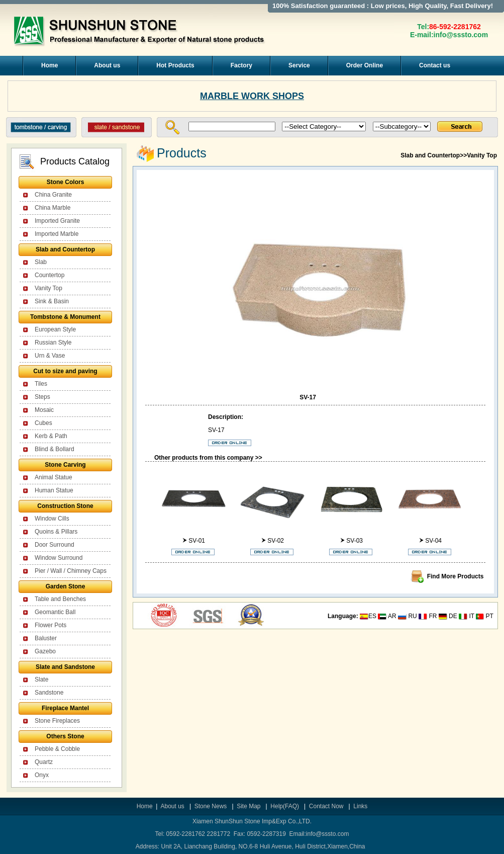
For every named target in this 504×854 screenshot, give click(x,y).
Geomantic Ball (55, 612)
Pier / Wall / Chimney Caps (71, 571)
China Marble (53, 208)
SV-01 (197, 541)
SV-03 (355, 541)
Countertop (49, 275)
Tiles (41, 384)
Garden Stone (66, 586)
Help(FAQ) (285, 806)
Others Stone (65, 736)
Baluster (46, 638)
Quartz (44, 762)
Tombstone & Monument (65, 317)
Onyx (42, 775)
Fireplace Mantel (65, 708)
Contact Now (327, 806)
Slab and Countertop (65, 249)
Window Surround (59, 558)
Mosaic (44, 410)
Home (49, 65)
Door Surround (55, 545)
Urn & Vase (50, 356)
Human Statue (54, 490)
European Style (55, 329)
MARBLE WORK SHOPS (252, 96)
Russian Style (53, 343)
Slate (41, 679)
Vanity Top (48, 288)
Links (360, 806)
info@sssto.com (461, 35)
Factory (241, 65)
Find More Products (456, 576)
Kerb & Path (51, 436)
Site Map (248, 806)
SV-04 (433, 541)
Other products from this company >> (208, 458)
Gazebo (45, 651)
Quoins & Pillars (56, 532)
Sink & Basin (52, 301)
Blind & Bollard (55, 449)
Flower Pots (51, 625)
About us (107, 65)
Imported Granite (57, 221)
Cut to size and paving (65, 371)
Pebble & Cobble (57, 749)
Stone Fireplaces (57, 721)
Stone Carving (65, 465)
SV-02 (276, 541)
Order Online (365, 65)
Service (299, 65)
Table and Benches (60, 599)
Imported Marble (57, 234)
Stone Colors (66, 182)
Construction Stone (65, 506)
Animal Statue (54, 477)
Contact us (435, 65)
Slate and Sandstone (65, 667)
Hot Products (175, 65)
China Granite (53, 195)
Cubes (43, 423)
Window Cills (52, 519)
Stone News (212, 806)
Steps (42, 397)
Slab (41, 262)
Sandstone (49, 693)
